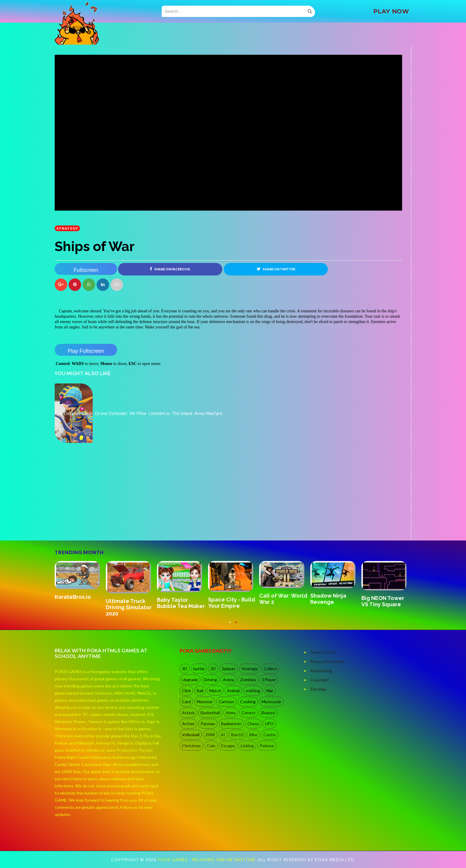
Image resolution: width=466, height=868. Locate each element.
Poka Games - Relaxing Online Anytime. (208, 860)
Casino (270, 735)
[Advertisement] (99, 524)
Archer (188, 724)
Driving (210, 680)
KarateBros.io (73, 597)
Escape (228, 746)
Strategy (67, 228)
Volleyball (191, 735)
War (270, 691)
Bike (253, 735)
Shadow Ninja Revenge (328, 599)
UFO (269, 724)
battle (199, 669)
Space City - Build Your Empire (232, 603)
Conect (249, 713)
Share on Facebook (170, 269)
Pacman (208, 724)
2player (229, 669)
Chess (253, 724)
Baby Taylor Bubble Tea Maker (181, 603)
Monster (205, 702)
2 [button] (236, 625)
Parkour (267, 746)
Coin (211, 746)
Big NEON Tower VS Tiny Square (383, 601)
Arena (229, 680)
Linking (247, 746)
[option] (80, 581)
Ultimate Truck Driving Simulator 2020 (129, 607)
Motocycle (271, 702)
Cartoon (226, 702)
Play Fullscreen (86, 351)
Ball (200, 691)
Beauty (268, 713)
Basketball (210, 713)
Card (186, 702)
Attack (188, 713)
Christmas (191, 746)
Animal (233, 691)
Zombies (248, 680)
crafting (253, 691)
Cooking (248, 702)
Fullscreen (86, 270)
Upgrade (190, 680)
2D (213, 669)
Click (186, 691)
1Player (269, 680)
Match (215, 691)
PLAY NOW (391, 11)
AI (223, 735)
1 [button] (230, 625)
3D (185, 669)
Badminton (231, 724)
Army (231, 713)
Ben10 (237, 735)
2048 (210, 735)
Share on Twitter (276, 269)
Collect (270, 669)
